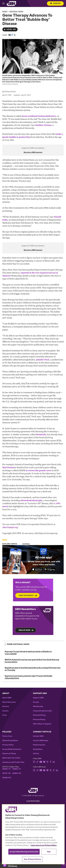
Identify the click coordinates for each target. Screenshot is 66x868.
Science (26, 544)
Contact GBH (38, 736)
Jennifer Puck (43, 360)
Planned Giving (39, 720)
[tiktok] (37, 762)
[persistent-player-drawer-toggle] (64, 865)
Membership (38, 706)
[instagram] (34, 762)
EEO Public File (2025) (11, 758)
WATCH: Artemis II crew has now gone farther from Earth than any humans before (32, 661)
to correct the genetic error (39, 470)
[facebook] (51, 762)
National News (16, 11)
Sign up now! (24, 630)
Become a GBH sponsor (33, 152)
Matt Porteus (8, 467)
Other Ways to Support (42, 724)
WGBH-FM (17, 773)
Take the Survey (26, 595)
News (5, 11)
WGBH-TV (7, 769)
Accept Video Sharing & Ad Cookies (24, 852)
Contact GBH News (41, 741)
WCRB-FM (7, 778)
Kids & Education (9, 702)
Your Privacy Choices (32, 859)
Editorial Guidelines (10, 741)
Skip (49, 852)
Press (5, 715)
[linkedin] (54, 762)
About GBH (7, 698)
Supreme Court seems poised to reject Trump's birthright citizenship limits (28, 677)
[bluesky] (44, 762)
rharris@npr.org (10, 527)
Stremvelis (41, 435)
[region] (33, 834)
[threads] (47, 762)
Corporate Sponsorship (42, 711)
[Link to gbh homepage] (11, 3)
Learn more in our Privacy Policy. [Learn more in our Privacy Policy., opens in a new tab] (44, 845)
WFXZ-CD (6, 773)
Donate (55, 3)
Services (6, 706)
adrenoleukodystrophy (31, 500)
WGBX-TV (17, 769)
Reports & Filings (9, 754)
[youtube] (41, 762)
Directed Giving (39, 715)
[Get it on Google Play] (50, 569)
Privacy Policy (8, 745)
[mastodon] (47, 770)
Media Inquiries (39, 745)
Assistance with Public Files (13, 762)
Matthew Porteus (43, 125)
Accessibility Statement (12, 749)
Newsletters (38, 749)
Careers (5, 711)
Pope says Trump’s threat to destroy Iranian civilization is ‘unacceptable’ (28, 653)
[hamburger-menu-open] (5, 3)
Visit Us (36, 754)
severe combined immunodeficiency (39, 116)
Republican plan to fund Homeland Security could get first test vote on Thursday (32, 669)
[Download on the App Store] (37, 569)
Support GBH (38, 698)
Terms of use (7, 736)
